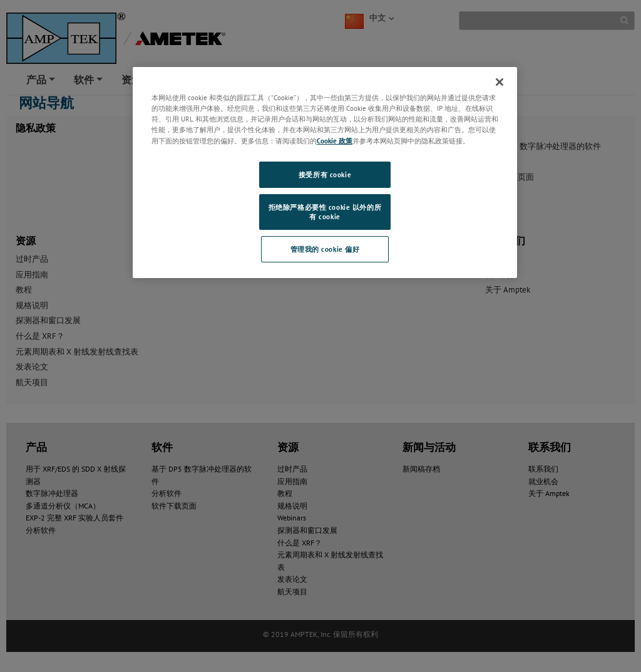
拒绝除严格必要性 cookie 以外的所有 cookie (325, 212)
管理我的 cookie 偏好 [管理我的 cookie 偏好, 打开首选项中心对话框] (325, 249)
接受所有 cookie (325, 174)
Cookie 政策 (335, 141)
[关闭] (500, 82)
